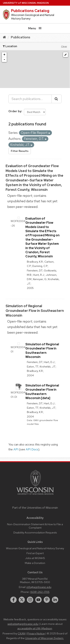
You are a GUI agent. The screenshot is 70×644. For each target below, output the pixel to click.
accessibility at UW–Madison (35, 628)
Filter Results (20, 151)
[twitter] (22, 600)
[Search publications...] (30, 99)
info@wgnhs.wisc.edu (39, 587)
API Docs (32, 449)
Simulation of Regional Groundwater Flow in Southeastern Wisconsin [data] (42, 392)
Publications (21, 37)
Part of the (35, 508)
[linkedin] (55, 600)
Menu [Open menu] (35, 28)
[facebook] (13, 600)
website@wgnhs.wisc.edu (23, 624)
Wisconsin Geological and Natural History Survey (35, 548)
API (16, 449)
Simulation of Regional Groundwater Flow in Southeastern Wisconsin (35, 311)
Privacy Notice (36, 633)
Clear (64, 46)
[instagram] (30, 600)
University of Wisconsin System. (45, 638)
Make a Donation (35, 563)
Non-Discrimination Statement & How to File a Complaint (35, 526)
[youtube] (38, 600)
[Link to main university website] (35, 495)
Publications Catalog (30, 11)
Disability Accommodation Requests (35, 532)
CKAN (21, 633)
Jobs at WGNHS (35, 558)
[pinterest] (47, 600)
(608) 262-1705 (40, 592)
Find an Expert (35, 553)
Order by (15, 111)
